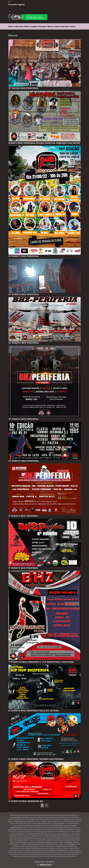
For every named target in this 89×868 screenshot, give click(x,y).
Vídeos (57, 27)
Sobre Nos (19, 27)
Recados (43, 27)
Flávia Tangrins (31, 27)
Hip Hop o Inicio (68, 27)
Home (11, 27)
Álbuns (50, 27)
